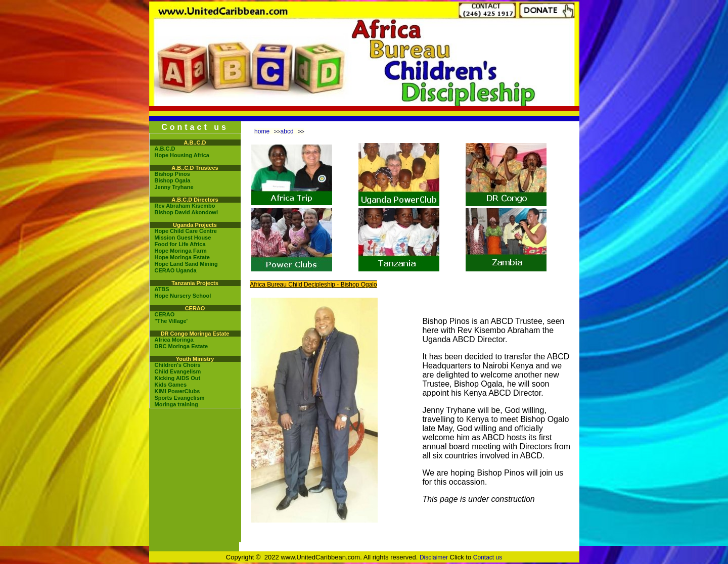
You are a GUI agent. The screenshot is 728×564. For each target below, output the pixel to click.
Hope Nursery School (183, 296)
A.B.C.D (165, 149)
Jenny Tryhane (174, 187)
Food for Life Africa (180, 244)
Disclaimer (434, 557)
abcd (287, 131)
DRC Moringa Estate (181, 346)
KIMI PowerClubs (177, 391)
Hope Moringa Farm (181, 251)
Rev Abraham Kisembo (185, 206)
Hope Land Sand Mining (186, 264)
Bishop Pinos (172, 174)
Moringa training (176, 404)
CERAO (165, 314)
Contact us (488, 557)
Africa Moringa (174, 340)
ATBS (162, 289)
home (262, 131)
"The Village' (171, 321)
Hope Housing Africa (182, 155)
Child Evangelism (178, 371)
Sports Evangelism (180, 398)
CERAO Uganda (176, 270)
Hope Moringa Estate (182, 257)
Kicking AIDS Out (178, 378)
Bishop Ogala (173, 180)
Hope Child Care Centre (186, 231)
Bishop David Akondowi (187, 212)
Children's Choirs (178, 365)
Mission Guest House (183, 238)
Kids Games (171, 385)
